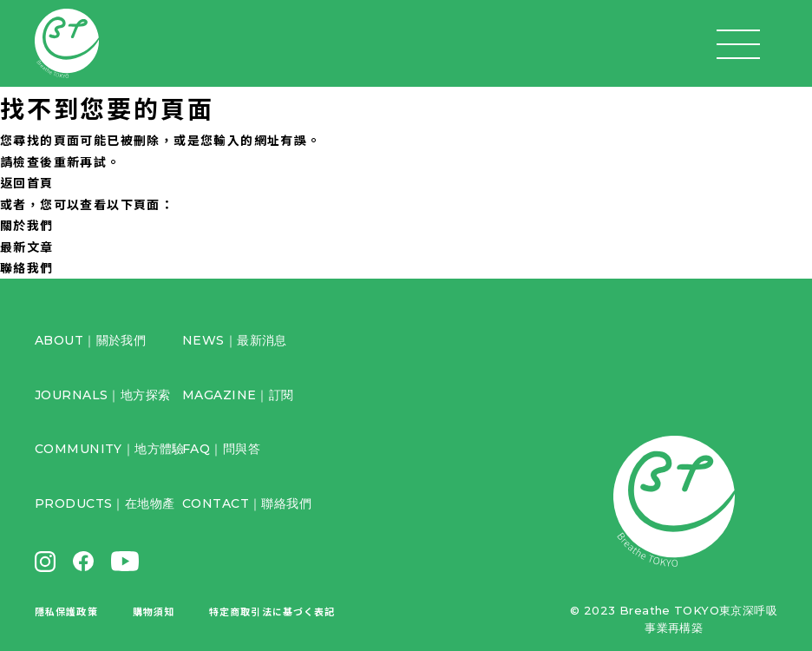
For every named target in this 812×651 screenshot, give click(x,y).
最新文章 (27, 247)
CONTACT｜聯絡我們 (247, 503)
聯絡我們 (27, 267)
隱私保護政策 (66, 611)
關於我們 (27, 225)
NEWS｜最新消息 (235, 340)
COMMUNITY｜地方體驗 (110, 449)
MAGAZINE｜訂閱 (238, 395)
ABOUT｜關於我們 (90, 340)
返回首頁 (27, 182)
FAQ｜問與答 (221, 449)
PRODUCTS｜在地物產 (105, 503)
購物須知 (154, 611)
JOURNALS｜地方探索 (102, 395)
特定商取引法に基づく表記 (272, 611)
